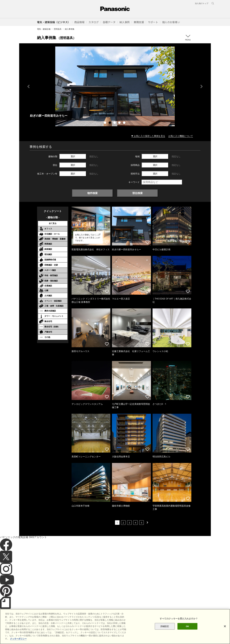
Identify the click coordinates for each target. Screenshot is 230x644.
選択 (73, 156)
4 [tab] (120, 123)
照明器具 (58, 29)
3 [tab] (115, 123)
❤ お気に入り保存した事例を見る (148, 136)
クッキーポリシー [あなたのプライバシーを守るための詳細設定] (18, 639)
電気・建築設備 (44, 29)
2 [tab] (110, 123)
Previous (28, 86)
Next (202, 86)
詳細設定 (165, 626)
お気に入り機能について (181, 136)
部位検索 (138, 193)
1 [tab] (105, 123)
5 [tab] (125, 123)
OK (188, 626)
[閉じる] (225, 626)
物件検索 (92, 193)
